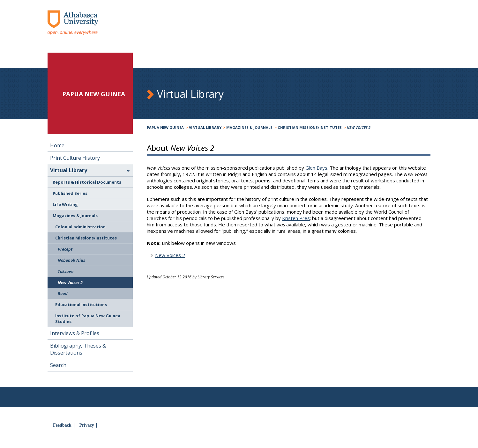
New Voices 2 (170, 255)
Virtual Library (205, 127)
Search (58, 365)
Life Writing (65, 204)
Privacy (87, 425)
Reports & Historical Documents (87, 182)
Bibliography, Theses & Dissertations (78, 349)
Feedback (62, 425)
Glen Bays (316, 168)
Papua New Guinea (165, 127)
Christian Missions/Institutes (310, 127)
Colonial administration (80, 227)
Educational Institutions (81, 305)
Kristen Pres (296, 218)
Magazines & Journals (249, 127)
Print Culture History (75, 158)
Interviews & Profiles (75, 333)
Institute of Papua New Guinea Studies (88, 319)
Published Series (70, 193)
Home (57, 145)
